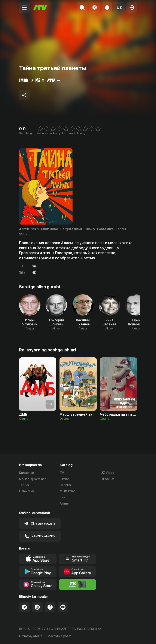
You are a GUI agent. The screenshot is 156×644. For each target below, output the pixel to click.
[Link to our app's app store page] (38, 559)
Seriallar (66, 485)
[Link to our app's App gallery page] (77, 572)
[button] (119, 7)
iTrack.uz (107, 479)
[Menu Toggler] (24, 7)
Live (63, 497)
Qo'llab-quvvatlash (33, 479)
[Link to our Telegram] (24, 607)
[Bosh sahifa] (40, 8)
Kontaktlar (27, 473)
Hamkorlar (27, 491)
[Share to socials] (24, 95)
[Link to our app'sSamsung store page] (38, 585)
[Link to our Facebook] (50, 607)
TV (62, 473)
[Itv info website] (77, 585)
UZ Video (107, 473)
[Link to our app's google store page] (38, 572)
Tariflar (24, 485)
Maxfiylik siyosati (60, 636)
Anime (64, 503)
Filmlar (64, 479)
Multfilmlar (67, 491)
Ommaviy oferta (31, 636)
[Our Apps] (77, 559)
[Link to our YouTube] (63, 607)
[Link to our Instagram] (37, 607)
